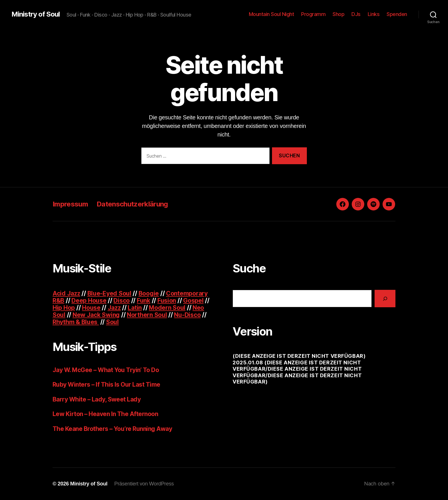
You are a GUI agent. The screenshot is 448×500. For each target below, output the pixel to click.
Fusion (167, 301)
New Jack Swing (96, 315)
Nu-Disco (187, 315)
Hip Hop (64, 308)
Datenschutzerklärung (132, 204)
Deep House (89, 301)
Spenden (397, 14)
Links (374, 14)
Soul (112, 322)
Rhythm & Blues (76, 322)
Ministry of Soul (36, 14)
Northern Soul (147, 315)
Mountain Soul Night (272, 14)
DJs (356, 14)
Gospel (193, 301)
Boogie (149, 293)
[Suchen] (385, 299)
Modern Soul (167, 308)
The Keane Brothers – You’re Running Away (112, 429)
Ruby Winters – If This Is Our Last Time (106, 384)
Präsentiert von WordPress (144, 484)
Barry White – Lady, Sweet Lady (97, 399)
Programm (313, 14)
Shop (338, 14)
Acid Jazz (66, 293)
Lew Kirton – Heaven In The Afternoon (105, 414)
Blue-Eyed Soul (109, 293)
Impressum (70, 204)
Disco (122, 301)
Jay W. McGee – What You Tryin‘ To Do (106, 370)
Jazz (114, 308)
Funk (144, 301)
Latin (135, 308)
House (91, 308)
